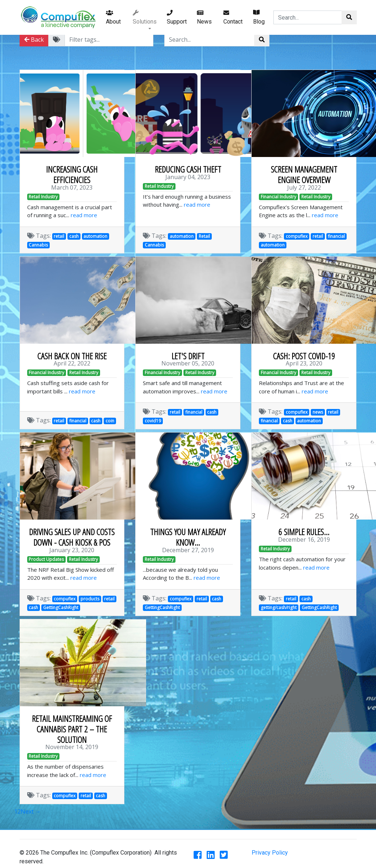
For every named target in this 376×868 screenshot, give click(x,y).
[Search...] (308, 17)
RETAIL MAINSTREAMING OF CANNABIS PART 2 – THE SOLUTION (72, 729)
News (204, 17)
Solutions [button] (145, 17)
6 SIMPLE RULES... (304, 532)
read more (84, 215)
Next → (31, 811)
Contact (233, 17)
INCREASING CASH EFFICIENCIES (72, 174)
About (113, 17)
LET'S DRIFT (188, 356)
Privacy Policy (270, 853)
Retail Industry (43, 197)
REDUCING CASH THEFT (188, 169)
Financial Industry (278, 197)
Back (34, 40)
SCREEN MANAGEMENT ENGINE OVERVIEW (304, 174)
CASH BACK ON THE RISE (72, 356)
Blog (259, 17)
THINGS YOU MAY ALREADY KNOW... (188, 537)
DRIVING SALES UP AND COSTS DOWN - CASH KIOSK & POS (72, 537)
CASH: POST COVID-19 (304, 356)
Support (177, 17)
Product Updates (46, 559)
